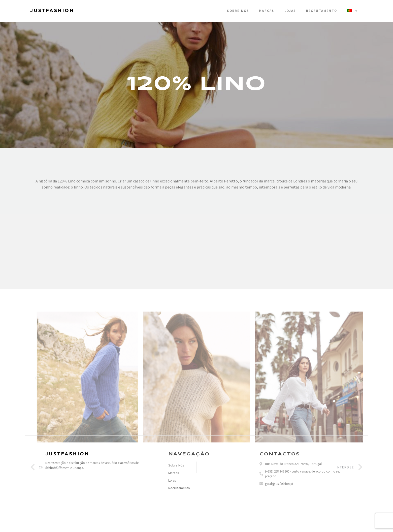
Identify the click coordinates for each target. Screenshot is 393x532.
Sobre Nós (238, 11)
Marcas (267, 11)
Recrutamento (322, 11)
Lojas (290, 11)
